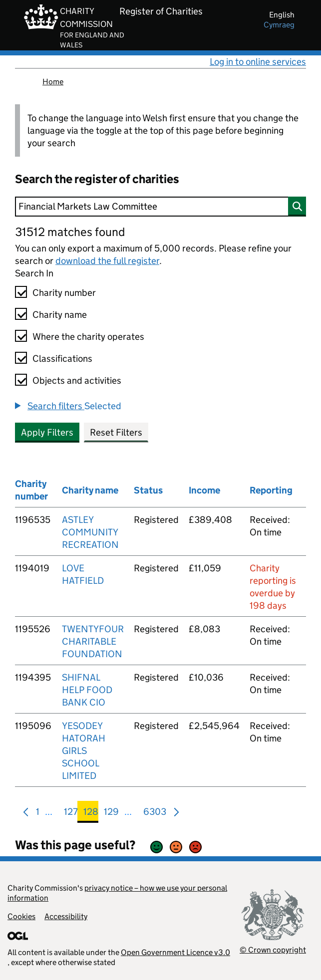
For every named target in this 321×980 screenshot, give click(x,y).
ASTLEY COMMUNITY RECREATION (90, 532)
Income (204, 490)
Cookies (21, 916)
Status (148, 490)
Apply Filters (47, 432)
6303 (155, 814)
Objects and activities (77, 380)
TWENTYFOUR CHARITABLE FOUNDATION (93, 641)
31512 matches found (70, 232)
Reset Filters (116, 432)
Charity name (60, 315)
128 (91, 814)
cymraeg (279, 25)
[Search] (160, 207)
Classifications (62, 359)
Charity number (64, 293)
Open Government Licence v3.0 (175, 952)
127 (71, 814)
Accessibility (66, 916)
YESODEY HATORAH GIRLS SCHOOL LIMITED (84, 751)
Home (53, 82)
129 (111, 814)
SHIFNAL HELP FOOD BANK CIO (87, 690)
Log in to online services (258, 62)
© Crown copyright (273, 950)
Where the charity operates (88, 337)
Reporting (271, 490)
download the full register (107, 261)
